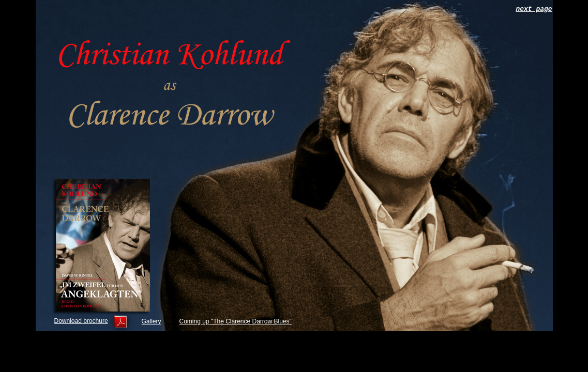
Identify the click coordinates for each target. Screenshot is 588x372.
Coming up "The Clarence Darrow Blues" (236, 321)
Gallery (152, 321)
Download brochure (81, 321)
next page (534, 9)
